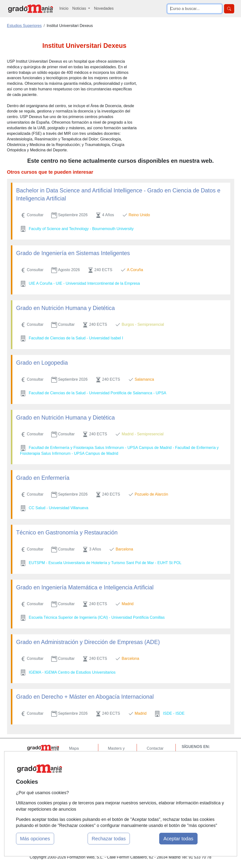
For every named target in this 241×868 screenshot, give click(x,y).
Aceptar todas (178, 839)
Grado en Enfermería (43, 478)
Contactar (155, 748)
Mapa (74, 748)
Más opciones (35, 839)
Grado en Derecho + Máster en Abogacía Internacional (85, 697)
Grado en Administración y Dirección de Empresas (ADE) (88, 642)
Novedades (104, 8)
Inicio (64, 8)
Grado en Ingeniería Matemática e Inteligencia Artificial (85, 587)
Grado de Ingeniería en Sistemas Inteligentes (73, 253)
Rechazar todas (109, 839)
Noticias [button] (80, 8)
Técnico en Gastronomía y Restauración (67, 533)
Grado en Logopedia (42, 363)
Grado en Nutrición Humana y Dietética (66, 308)
